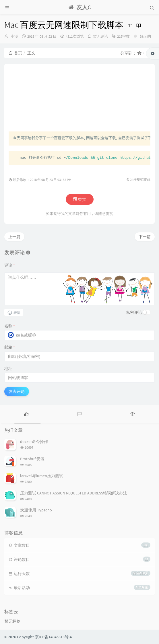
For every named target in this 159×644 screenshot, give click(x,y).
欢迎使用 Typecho (36, 510)
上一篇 (14, 237)
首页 (15, 53)
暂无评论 (100, 36)
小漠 (14, 36)
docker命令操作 (34, 442)
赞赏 (80, 199)
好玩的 (145, 36)
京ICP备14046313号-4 (53, 637)
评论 (10, 265)
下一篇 (145, 237)
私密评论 (134, 312)
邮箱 (10, 347)
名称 (10, 326)
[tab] (27, 413)
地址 (8, 368)
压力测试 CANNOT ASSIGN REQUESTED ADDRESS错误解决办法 (74, 493)
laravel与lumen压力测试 (42, 476)
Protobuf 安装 (32, 459)
